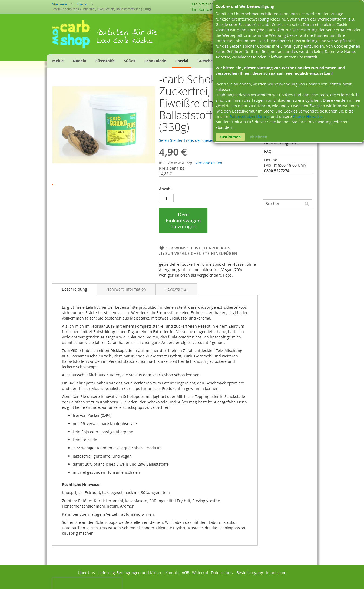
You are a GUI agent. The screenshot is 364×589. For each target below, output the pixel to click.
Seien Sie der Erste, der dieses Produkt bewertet (203, 140)
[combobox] (287, 204)
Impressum (276, 573)
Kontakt (172, 573)
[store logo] (75, 36)
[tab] (75, 289)
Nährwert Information (126, 289)
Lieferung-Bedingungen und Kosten (130, 573)
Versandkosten (209, 163)
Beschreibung (75, 289)
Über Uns (86, 573)
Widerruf (200, 573)
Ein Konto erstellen (209, 9)
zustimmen (230, 137)
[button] (104, 180)
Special (82, 4)
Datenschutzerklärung (250, 116)
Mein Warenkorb (207, 4)
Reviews (176, 289)
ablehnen (259, 137)
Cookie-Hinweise (308, 116)
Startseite (59, 4)
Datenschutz (222, 573)
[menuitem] (58, 61)
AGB (186, 573)
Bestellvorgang (250, 573)
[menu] (148, 61)
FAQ (268, 151)
